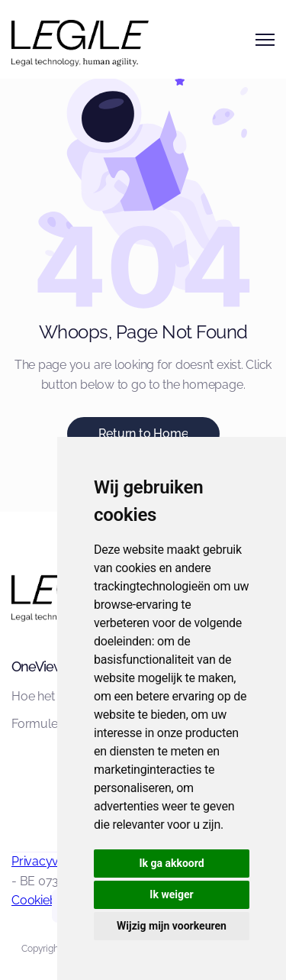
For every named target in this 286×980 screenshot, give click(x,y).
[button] (265, 40)
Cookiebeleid (47, 900)
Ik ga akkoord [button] (171, 863)
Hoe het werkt (50, 696)
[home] (57, 39)
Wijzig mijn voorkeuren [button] (172, 926)
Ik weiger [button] (171, 894)
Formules (37, 724)
